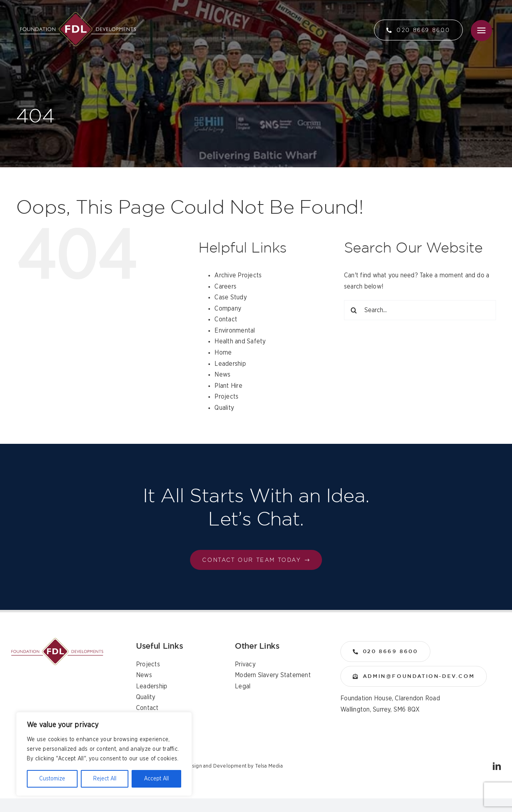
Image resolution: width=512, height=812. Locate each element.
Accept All (156, 779)
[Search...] (420, 310)
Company (228, 309)
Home (223, 353)
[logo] (78, 15)
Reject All (105, 779)
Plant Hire (228, 386)
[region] (104, 754)
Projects (226, 397)
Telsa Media (269, 766)
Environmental (235, 331)
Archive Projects (238, 275)
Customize (52, 779)
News (222, 375)
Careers (225, 287)
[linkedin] (497, 766)
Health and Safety (240, 341)
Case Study (230, 297)
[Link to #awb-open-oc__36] (481, 31)
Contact (226, 319)
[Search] (354, 310)
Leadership (230, 364)
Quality (224, 408)
